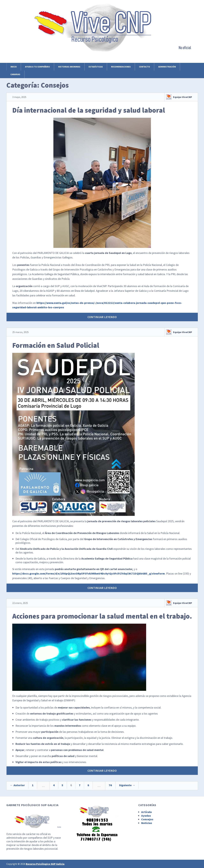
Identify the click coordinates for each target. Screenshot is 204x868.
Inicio (14, 67)
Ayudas (146, 816)
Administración (167, 67)
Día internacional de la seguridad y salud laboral (89, 110)
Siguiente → (150, 786)
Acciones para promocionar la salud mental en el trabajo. (102, 616)
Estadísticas (96, 67)
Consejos (147, 819)
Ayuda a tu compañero (37, 67)
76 (130, 786)
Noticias (147, 823)
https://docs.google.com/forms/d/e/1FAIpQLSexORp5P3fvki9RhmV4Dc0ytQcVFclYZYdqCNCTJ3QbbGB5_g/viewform (89, 573)
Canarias (15, 74)
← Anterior (19, 786)
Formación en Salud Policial (56, 345)
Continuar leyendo (102, 317)
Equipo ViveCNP (183, 97)
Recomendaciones (121, 67)
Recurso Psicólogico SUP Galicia (45, 864)
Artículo (147, 812)
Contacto (144, 67)
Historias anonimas (69, 67)
